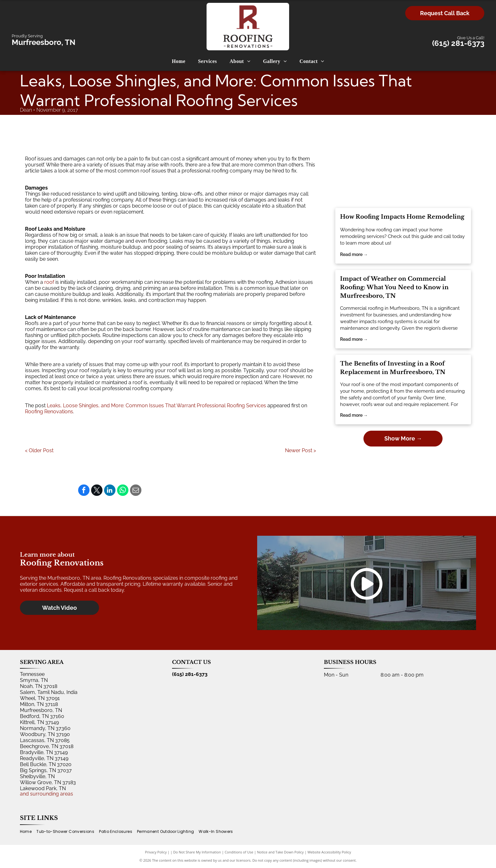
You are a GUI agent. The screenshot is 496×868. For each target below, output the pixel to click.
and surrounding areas (46, 794)
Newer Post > (301, 450)
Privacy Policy (156, 852)
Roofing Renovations (49, 412)
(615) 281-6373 (458, 43)
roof (49, 282)
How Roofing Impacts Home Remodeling (402, 217)
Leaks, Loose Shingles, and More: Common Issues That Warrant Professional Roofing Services (156, 406)
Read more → (354, 254)
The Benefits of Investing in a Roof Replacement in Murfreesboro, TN (393, 368)
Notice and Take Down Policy (281, 852)
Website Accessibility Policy (329, 852)
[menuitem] (179, 61)
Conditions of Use (239, 852)
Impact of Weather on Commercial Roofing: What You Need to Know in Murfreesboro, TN (394, 287)
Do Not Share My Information (197, 852)
